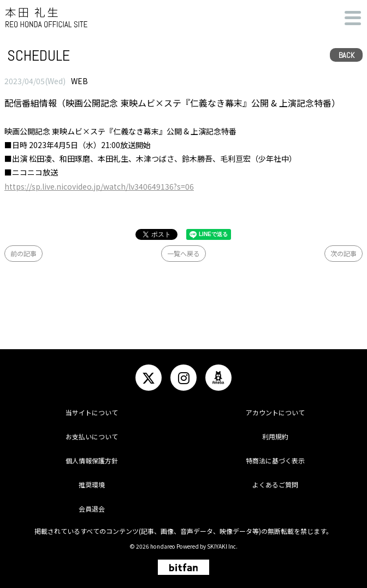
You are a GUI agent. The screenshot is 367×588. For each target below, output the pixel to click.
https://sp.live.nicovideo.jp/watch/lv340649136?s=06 (99, 186)
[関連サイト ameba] (218, 378)
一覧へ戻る (183, 253)
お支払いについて (92, 436)
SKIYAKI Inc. (222, 546)
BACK (347, 55)
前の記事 (23, 253)
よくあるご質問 (275, 484)
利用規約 (275, 436)
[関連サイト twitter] (149, 378)
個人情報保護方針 (92, 460)
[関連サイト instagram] (183, 378)
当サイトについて (92, 412)
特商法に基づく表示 (275, 460)
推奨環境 (92, 484)
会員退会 (92, 508)
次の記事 (344, 253)
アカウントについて (275, 412)
